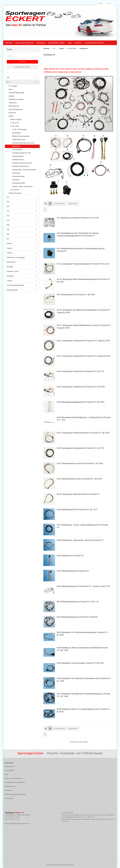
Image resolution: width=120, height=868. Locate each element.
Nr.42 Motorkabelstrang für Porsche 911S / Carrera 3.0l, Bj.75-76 (83, 586)
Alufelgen (10, 267)
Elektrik (11, 116)
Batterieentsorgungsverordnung (15, 794)
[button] (101, 4)
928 (8, 230)
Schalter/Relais (17, 150)
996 (8, 234)
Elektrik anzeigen (16, 119)
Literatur (10, 281)
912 (8, 197)
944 (8, 220)
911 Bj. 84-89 (15, 190)
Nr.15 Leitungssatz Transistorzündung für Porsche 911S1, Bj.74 (83, 264)
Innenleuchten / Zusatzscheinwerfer (24, 170)
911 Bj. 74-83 (15, 126)
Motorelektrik (16, 133)
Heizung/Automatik (18, 183)
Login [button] (109, 4)
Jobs (69, 43)
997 (8, 239)
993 (8, 206)
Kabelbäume (16, 146)
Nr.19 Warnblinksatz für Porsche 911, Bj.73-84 (76, 295)
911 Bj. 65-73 (15, 123)
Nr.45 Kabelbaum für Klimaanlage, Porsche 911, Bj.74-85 (80, 663)
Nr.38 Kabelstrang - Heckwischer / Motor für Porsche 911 (80, 540)
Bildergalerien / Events (94, 43)
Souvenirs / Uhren (13, 271)
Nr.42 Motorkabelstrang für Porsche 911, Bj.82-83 (77, 617)
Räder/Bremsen (14, 106)
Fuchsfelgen (9, 798)
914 (8, 211)
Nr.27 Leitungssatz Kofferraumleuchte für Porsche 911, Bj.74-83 (83, 433)
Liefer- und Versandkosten (14, 778)
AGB (6, 774)
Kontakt (78, 43)
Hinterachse (13, 103)
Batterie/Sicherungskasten (21, 136)
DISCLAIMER (9, 770)
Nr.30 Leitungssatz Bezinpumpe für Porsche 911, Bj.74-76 (81, 448)
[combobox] (60, 204)
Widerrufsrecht (10, 766)
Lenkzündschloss (18, 156)
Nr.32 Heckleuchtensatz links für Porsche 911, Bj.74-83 (79, 479)
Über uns (9, 43)
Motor (10, 89)
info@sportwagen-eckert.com (20, 824)
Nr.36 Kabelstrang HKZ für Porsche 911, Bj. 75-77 (77, 510)
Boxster (9, 243)
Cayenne (10, 253)
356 (8, 77)
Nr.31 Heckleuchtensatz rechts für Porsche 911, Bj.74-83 (80, 463)
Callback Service (10, 786)
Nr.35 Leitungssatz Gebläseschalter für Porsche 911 (78, 494)
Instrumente (16, 173)
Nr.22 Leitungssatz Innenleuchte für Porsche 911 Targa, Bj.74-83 (83, 341)
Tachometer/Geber (18, 176)
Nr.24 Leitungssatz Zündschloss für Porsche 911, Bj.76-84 (81, 387)
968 (8, 225)
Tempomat (16, 180)
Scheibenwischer (18, 160)
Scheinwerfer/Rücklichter (21, 166)
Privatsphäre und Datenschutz (15, 782)
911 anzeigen (13, 86)
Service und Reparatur (24, 43)
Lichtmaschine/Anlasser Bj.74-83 (23, 143)
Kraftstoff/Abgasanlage (16, 93)
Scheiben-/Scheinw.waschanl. (22, 163)
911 (8, 82)
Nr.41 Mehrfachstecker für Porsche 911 (73, 571)
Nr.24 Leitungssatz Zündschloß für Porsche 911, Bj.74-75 (80, 371)
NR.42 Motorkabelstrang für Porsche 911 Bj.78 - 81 (78, 602)
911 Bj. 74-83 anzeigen (20, 129)
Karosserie (12, 113)
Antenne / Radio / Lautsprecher (22, 186)
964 (8, 202)
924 (8, 216)
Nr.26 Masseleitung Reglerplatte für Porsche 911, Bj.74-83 (81, 402)
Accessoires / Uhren (56, 43)
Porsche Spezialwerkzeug (15, 285)
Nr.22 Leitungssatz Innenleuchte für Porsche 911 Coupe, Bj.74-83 (84, 356)
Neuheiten (41, 43)
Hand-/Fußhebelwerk (16, 109)
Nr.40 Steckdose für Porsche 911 (70, 556)
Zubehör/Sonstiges (15, 193)
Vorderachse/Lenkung (16, 99)
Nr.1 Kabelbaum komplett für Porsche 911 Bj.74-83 (78, 218)
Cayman (9, 248)
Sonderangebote (12, 290)
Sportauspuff (11, 262)
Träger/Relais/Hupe (19, 140)
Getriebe (11, 96)
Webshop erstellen (52, 865)
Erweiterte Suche (22, 67)
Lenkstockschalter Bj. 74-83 (21, 153)
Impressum (9, 790)
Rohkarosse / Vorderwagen (16, 257)
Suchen (22, 62)
